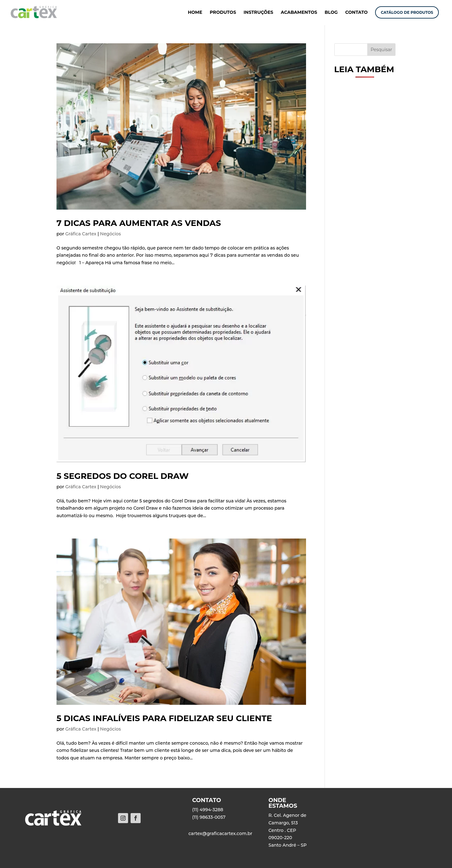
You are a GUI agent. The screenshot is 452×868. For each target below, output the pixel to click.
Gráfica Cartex (81, 234)
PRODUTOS (223, 13)
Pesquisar (382, 50)
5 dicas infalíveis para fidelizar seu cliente (164, 718)
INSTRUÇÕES (258, 13)
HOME (195, 13)
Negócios (110, 234)
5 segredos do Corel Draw (123, 476)
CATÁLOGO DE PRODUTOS (407, 12)
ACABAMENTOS (299, 13)
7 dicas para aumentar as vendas (139, 223)
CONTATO (357, 13)
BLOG (331, 13)
